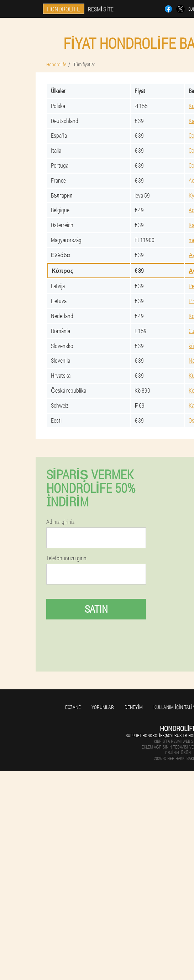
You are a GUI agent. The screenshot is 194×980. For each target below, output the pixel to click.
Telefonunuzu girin (66, 558)
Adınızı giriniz (60, 522)
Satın (96, 609)
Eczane (73, 707)
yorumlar (103, 707)
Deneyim (134, 707)
